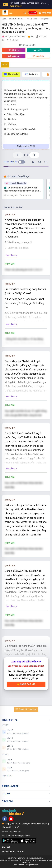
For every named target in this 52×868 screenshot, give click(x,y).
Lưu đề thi (38, 56)
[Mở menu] (11, 13)
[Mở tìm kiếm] (25, 13)
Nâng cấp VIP (26, 684)
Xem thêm (8, 776)
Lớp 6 (4, 19)
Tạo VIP (33, 13)
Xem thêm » (11, 255)
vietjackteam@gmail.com (19, 836)
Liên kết (7, 847)
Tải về (38, 50)
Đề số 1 (5, 65)
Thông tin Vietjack (13, 852)
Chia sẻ (14, 50)
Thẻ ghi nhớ (11, 74)
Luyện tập (31, 74)
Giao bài (14, 56)
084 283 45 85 (15, 831)
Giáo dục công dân (16, 19)
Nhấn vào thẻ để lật (26, 146)
